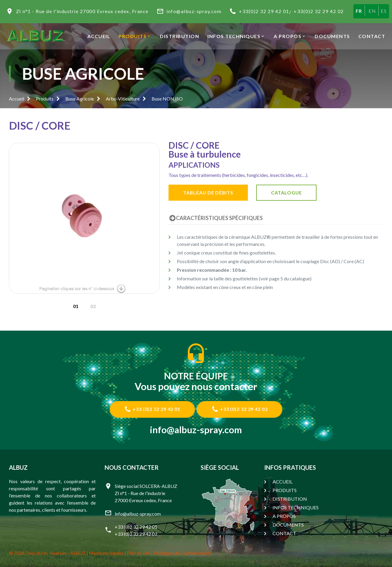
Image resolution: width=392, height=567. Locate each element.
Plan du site (138, 553)
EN (372, 11)
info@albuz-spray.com (194, 11)
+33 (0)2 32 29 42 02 (240, 409)
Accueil (16, 99)
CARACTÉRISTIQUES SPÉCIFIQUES (215, 218)
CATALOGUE (289, 193)
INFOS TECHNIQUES (234, 36)
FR (359, 11)
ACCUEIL (99, 36)
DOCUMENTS (332, 36)
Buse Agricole (80, 99)
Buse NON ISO (167, 99)
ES (384, 11)
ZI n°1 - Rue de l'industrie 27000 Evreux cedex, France (82, 11)
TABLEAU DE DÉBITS (209, 193)
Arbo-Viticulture (123, 99)
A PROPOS (288, 36)
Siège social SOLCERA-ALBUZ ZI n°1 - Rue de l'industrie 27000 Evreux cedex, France (146, 493)
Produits (45, 99)
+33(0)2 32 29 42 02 (319, 11)
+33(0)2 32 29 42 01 (264, 11)
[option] (84, 218)
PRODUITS (133, 36)
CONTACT (372, 36)
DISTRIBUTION (180, 36)
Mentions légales (106, 553)
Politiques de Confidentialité (182, 553)
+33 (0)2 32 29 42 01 (152, 409)
